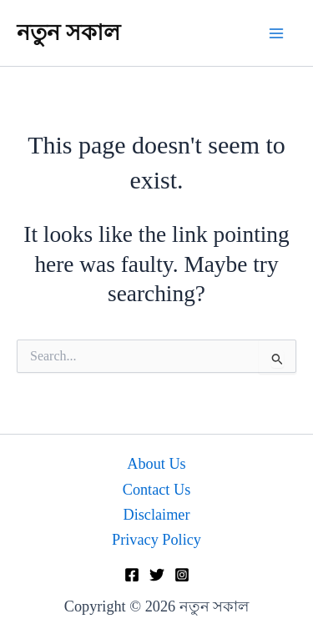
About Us (156, 464)
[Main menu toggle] (277, 33)
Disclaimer (157, 515)
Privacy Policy (156, 540)
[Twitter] (157, 575)
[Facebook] (132, 575)
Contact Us (157, 490)
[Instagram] (182, 575)
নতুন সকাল (68, 33)
